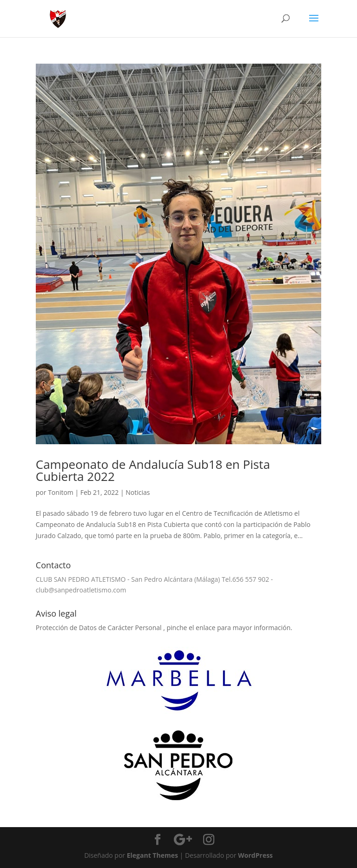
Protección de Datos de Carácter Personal (99, 628)
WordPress (255, 855)
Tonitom (61, 492)
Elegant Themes (152, 855)
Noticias (138, 492)
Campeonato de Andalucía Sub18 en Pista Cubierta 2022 (153, 470)
